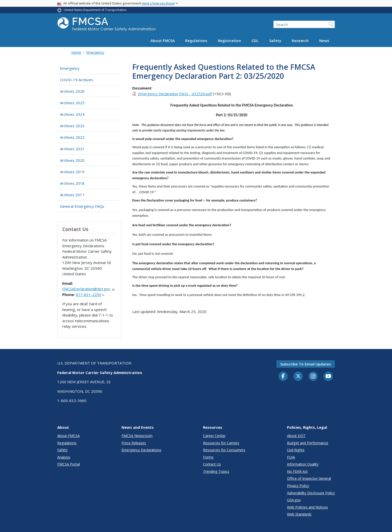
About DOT (296, 436)
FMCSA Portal (68, 464)
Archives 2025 (72, 103)
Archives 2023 (72, 126)
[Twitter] (298, 376)
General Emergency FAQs (82, 206)
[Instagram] (313, 377)
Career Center (214, 436)
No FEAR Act (297, 471)
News (324, 40)
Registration (229, 40)
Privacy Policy (298, 486)
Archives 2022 (72, 137)
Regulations (196, 40)
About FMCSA (163, 40)
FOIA (291, 457)
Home (76, 52)
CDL (255, 40)
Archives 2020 (72, 160)
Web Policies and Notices (307, 507)
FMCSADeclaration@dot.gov (88, 289)
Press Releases (134, 443)
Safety (275, 40)
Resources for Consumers (224, 450)
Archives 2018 (72, 183)
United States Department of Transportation (95, 10)
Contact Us (212, 464)
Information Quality (303, 464)
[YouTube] (328, 376)
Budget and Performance (308, 443)
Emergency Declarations (141, 450)
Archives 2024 (72, 114)
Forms (208, 457)
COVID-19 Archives (76, 80)
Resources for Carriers (221, 443)
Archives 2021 (72, 149)
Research (300, 40)
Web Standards (299, 514)
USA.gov (294, 500)
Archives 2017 (72, 195)
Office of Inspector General (309, 478)
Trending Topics (216, 471)
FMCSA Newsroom (137, 436)
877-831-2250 (90, 294)
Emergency (95, 52)
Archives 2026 (72, 91)
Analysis (64, 457)
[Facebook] (283, 376)
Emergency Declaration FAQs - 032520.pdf (175, 94)
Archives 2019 (72, 172)
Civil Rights (296, 450)
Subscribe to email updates (306, 364)
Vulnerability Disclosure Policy (311, 493)
